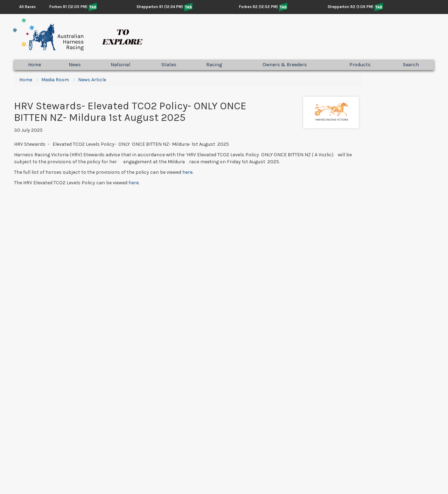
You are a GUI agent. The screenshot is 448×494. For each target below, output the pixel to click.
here (134, 183)
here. (188, 172)
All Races (27, 7)
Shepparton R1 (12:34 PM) (160, 7)
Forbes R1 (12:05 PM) (68, 7)
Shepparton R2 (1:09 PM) (351, 7)
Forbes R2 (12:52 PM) (258, 7)
